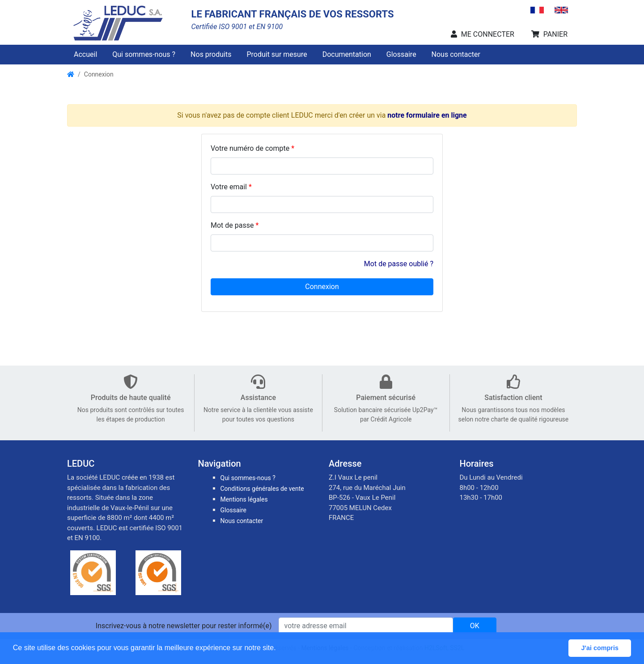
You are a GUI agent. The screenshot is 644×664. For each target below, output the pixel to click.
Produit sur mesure (277, 54)
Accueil (85, 54)
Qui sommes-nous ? (144, 54)
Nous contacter (456, 54)
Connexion (99, 74)
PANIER (549, 34)
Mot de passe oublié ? (399, 264)
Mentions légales (244, 499)
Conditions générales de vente (262, 489)
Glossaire (401, 54)
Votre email (229, 187)
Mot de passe (232, 225)
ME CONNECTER (483, 34)
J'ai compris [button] (600, 648)
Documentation (347, 54)
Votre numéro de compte (250, 148)
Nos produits (211, 54)
